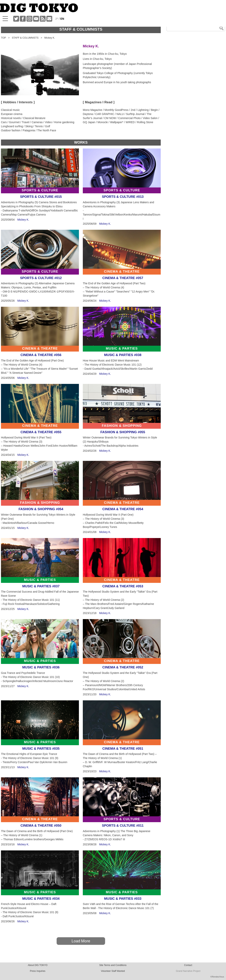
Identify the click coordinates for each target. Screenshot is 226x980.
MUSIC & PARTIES (122, 349)
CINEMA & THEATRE (122, 272)
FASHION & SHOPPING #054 (41, 509)
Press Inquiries (38, 971)
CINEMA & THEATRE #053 (123, 586)
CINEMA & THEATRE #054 (123, 509)
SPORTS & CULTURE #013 (123, 197)
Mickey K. (23, 220)
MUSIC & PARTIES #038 (123, 355)
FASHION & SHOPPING (122, 426)
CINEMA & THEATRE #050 (41, 826)
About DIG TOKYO (38, 965)
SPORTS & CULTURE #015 (41, 197)
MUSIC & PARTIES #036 (41, 667)
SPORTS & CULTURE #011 (123, 826)
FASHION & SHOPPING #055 (123, 432)
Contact (188, 965)
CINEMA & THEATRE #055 (41, 432)
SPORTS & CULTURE (40, 190)
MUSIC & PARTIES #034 (41, 899)
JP (56, 19)
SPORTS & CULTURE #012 (41, 278)
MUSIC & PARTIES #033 (123, 899)
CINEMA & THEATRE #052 (123, 667)
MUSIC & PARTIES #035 (41, 749)
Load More (81, 941)
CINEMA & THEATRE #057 (123, 278)
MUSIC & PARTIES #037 (41, 586)
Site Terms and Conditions (113, 965)
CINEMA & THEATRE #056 (41, 355)
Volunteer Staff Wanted (113, 971)
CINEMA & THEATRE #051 (123, 749)
